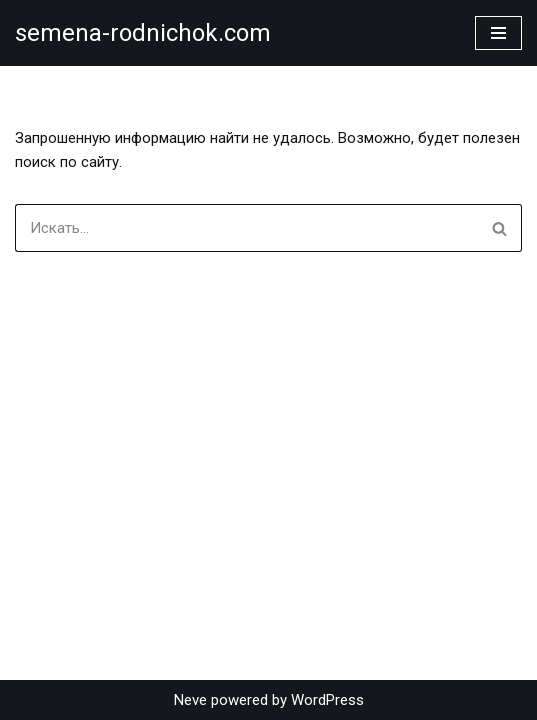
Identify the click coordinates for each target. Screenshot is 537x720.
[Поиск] (246, 228)
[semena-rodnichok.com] (143, 33)
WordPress (327, 700)
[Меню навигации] (498, 33)
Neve (190, 700)
